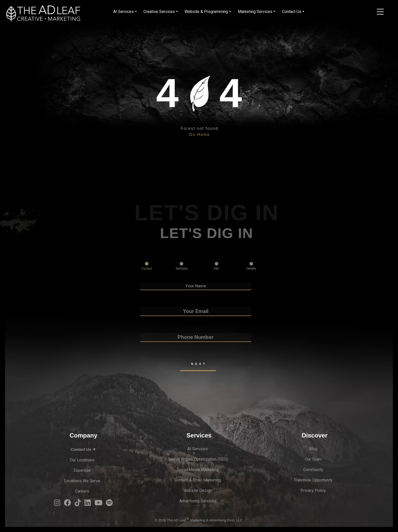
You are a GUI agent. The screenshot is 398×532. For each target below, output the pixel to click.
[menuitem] (125, 12)
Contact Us (292, 12)
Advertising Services (198, 501)
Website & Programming (206, 12)
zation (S (213, 459)
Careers (82, 491)
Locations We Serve (82, 481)
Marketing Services (255, 12)
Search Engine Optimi (187, 459)
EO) (225, 459)
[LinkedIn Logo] (88, 504)
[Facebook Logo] (68, 504)
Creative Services (159, 12)
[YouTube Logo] (98, 504)
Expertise (82, 470)
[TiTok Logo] (78, 504)
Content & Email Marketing (198, 480)
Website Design (198, 490)
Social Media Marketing (198, 470)
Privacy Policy (313, 490)
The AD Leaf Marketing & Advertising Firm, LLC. (205, 520)
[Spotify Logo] (109, 504)
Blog (313, 449)
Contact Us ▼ (83, 449)
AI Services (123, 12)
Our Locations (82, 460)
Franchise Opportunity (313, 480)
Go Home (200, 135)
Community (313, 470)
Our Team (313, 459)
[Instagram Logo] (57, 504)
